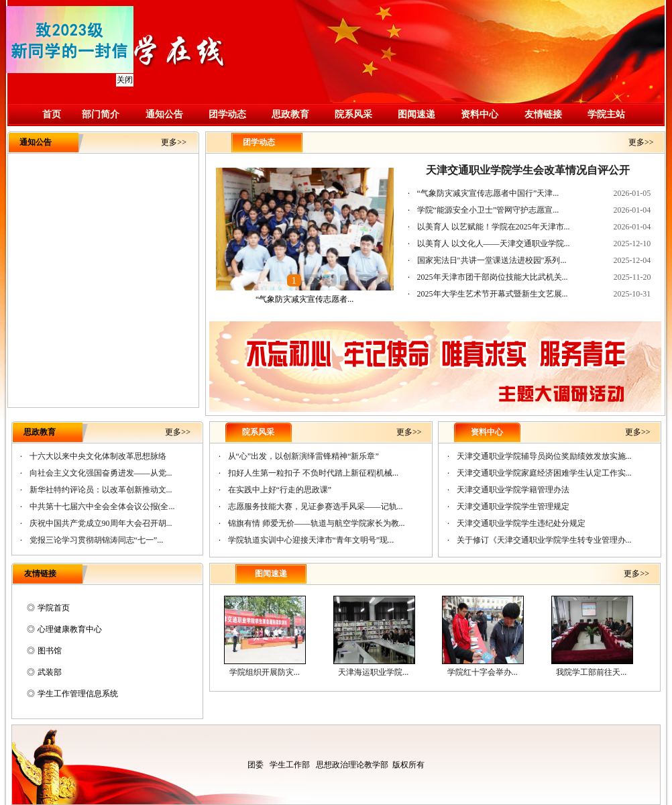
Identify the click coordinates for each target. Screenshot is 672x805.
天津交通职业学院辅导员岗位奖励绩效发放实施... (544, 456)
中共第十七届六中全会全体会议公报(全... (102, 506)
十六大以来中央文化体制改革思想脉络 (98, 456)
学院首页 (54, 608)
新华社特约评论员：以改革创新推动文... (101, 490)
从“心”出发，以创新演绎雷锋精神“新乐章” (303, 456)
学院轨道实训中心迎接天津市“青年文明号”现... (311, 540)
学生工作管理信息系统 (78, 694)
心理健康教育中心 (70, 629)
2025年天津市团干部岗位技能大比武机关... (493, 277)
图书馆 (50, 651)
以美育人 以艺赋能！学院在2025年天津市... (494, 227)
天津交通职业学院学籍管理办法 (513, 490)
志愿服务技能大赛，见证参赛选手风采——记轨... (316, 506)
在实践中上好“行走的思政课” (280, 490)
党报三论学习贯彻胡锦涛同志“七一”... (97, 540)
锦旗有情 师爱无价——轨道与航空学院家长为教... (317, 523)
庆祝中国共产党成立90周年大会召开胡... (101, 523)
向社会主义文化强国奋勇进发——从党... (101, 473)
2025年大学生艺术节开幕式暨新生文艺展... (493, 294)
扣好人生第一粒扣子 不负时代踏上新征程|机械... (313, 473)
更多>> (174, 142)
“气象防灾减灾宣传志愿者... (304, 299)
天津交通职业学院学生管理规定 (513, 506)
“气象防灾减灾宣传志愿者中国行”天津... (488, 193)
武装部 (50, 672)
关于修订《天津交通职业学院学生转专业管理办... (544, 540)
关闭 (123, 78)
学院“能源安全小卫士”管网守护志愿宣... (488, 210)
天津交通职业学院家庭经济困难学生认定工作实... (544, 473)
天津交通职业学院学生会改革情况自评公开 (528, 170)
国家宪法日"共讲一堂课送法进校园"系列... (492, 260)
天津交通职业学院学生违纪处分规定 (521, 523)
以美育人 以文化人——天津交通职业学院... (494, 244)
